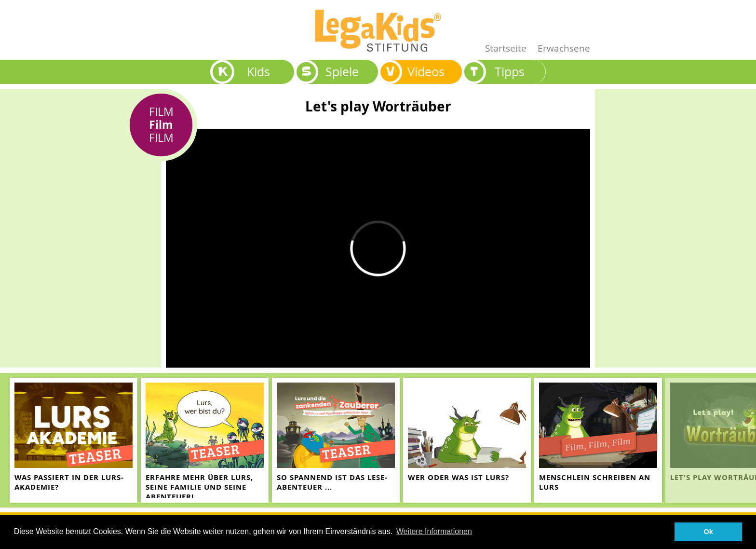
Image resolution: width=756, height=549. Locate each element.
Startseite (506, 48)
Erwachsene (564, 48)
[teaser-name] (74, 440)
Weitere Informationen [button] (434, 531)
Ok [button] (709, 532)
